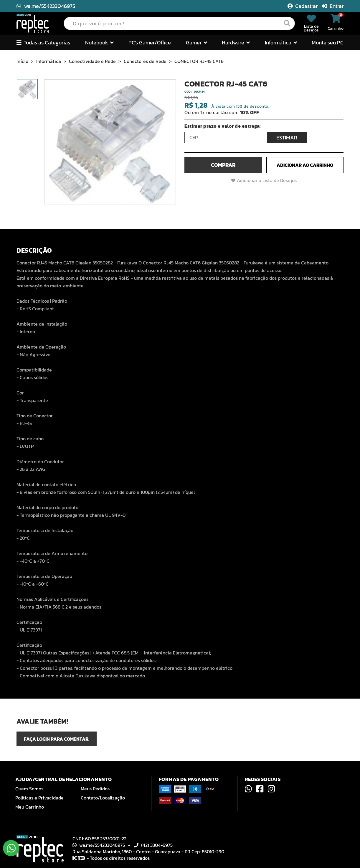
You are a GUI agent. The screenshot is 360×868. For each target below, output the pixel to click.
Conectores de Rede (145, 61)
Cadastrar (303, 6)
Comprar (223, 165)
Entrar (333, 6)
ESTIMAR (287, 138)
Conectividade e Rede (92, 61)
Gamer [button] (196, 43)
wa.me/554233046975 (46, 6)
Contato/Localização (103, 798)
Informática (49, 61)
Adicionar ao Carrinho (305, 165)
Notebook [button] (99, 43)
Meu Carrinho (30, 807)
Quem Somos (29, 789)
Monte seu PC (328, 43)
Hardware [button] (236, 43)
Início (22, 61)
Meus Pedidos (95, 789)
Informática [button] (281, 43)
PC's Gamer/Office (150, 43)
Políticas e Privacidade (39, 798)
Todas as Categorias (43, 43)
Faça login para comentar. (57, 739)
